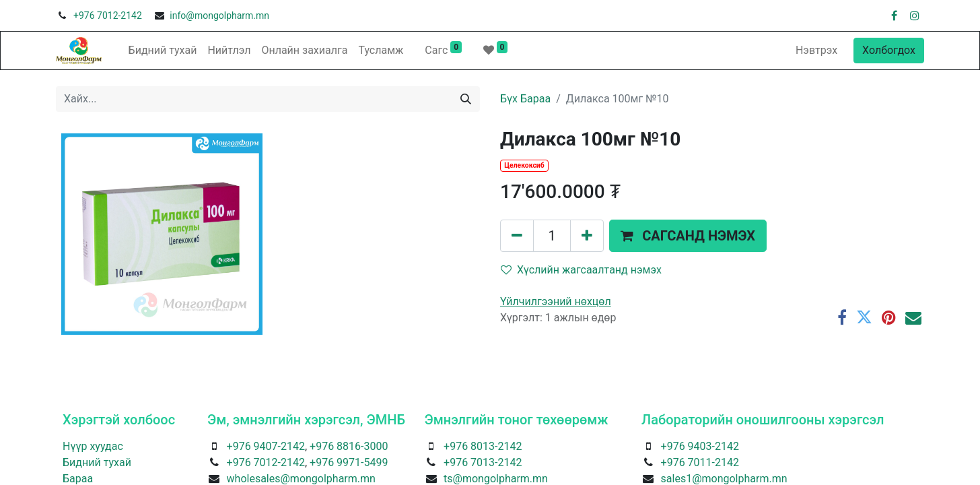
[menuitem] (163, 51)
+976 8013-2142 (483, 446)
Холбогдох (889, 50)
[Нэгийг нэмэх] (587, 236)
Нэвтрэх (816, 50)
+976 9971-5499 (349, 462)
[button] (688, 236)
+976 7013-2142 (483, 462)
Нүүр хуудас (93, 446)
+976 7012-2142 (108, 15)
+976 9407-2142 (266, 446)
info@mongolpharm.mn (219, 15)
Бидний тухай (97, 462)
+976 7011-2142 (700, 462)
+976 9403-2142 (700, 446)
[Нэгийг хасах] (517, 236)
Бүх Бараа (525, 99)
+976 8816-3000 (349, 446)
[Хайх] (466, 99)
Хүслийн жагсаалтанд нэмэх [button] (581, 270)
